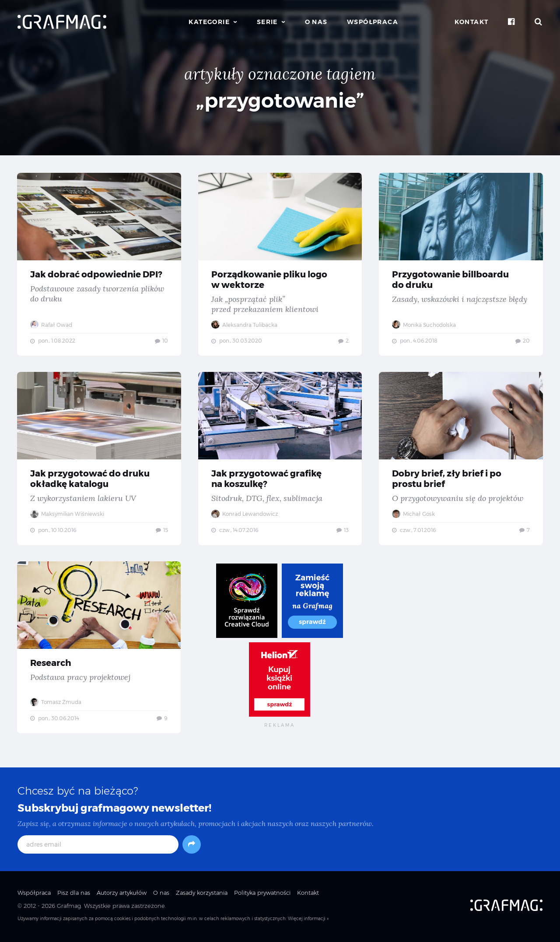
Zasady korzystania (202, 895)
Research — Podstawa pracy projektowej (99, 649)
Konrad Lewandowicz (245, 515)
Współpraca (373, 22)
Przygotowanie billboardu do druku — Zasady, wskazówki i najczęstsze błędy (461, 264)
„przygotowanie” (280, 100)
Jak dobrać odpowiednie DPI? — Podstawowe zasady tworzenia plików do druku (99, 264)
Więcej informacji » (308, 921)
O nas (316, 22)
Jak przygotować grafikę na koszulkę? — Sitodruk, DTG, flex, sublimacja (280, 460)
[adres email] (98, 847)
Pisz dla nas (74, 895)
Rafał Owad (52, 325)
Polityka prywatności (262, 895)
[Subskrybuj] (192, 847)
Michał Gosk (414, 515)
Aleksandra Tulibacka (244, 325)
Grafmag (69, 908)
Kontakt (472, 22)
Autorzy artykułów (122, 895)
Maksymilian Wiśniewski (68, 515)
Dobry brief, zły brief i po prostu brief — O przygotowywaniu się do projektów (461, 460)
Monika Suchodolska (424, 325)
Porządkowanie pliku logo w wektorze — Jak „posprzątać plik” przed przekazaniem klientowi (280, 264)
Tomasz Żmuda (56, 703)
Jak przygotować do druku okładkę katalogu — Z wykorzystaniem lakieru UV (99, 460)
